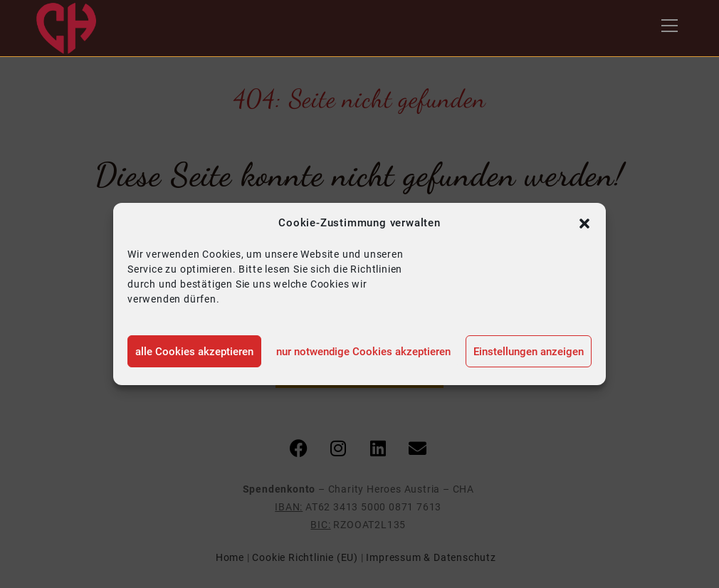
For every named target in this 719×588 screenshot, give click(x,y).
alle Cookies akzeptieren (194, 352)
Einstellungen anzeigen (529, 352)
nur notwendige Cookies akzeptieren (363, 352)
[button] (584, 224)
